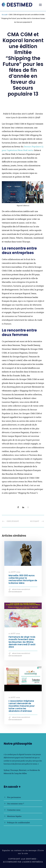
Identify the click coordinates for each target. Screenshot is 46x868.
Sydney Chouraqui (11, 770)
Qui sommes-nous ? (16, 804)
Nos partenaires (14, 797)
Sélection (16, 589)
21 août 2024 (14, 634)
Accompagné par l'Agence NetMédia (23, 862)
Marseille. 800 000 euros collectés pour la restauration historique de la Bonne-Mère (23, 579)
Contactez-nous (14, 810)
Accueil (4, 15)
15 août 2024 (14, 697)
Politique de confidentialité (18, 822)
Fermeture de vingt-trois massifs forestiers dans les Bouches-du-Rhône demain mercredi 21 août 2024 (22, 642)
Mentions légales (14, 816)
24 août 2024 (14, 572)
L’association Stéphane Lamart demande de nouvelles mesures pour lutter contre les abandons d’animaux (22, 706)
